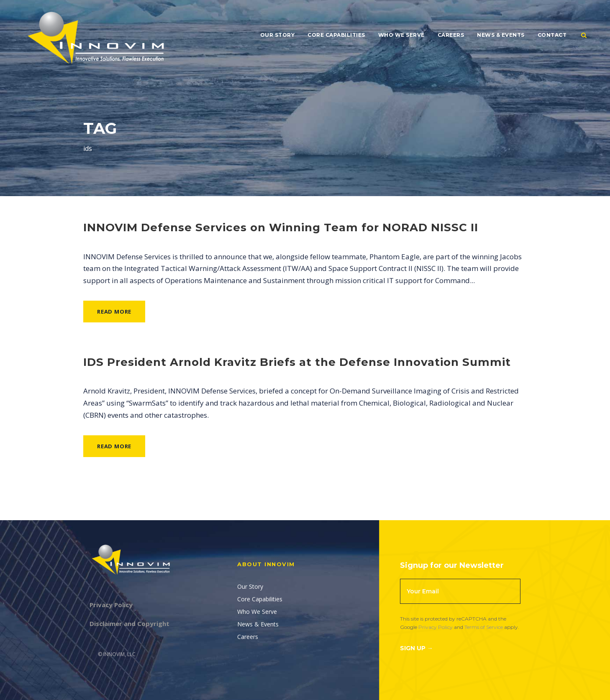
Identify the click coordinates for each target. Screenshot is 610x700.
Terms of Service (484, 627)
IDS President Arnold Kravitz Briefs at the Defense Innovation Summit (297, 362)
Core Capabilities (336, 35)
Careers (451, 35)
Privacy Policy (436, 627)
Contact (552, 35)
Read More (114, 312)
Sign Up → (416, 648)
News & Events (501, 35)
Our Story (278, 35)
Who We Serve (401, 35)
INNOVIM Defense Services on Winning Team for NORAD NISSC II (281, 227)
